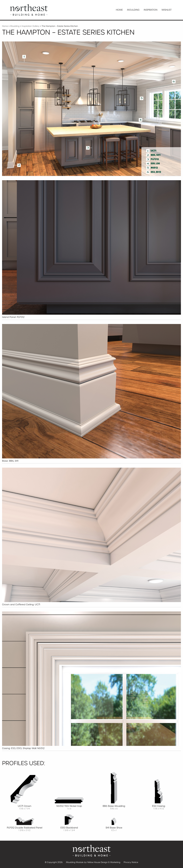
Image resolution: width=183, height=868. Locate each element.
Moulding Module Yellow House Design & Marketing (93, 862)
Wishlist (167, 10)
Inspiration (151, 10)
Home (119, 10)
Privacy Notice (131, 862)
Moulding (133, 10)
